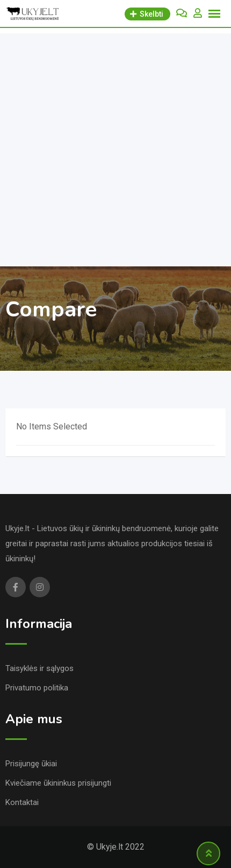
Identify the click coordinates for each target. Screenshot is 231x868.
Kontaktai (22, 802)
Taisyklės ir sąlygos (39, 668)
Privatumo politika (37, 688)
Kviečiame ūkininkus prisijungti (58, 783)
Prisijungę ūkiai (31, 764)
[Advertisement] (115, 147)
